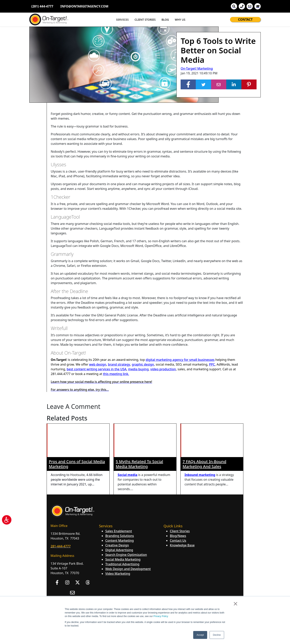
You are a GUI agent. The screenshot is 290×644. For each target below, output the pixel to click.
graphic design (143, 364)
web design (98, 364)
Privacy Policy (161, 616)
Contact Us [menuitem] (178, 507)
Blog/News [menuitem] (178, 502)
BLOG (165, 20)
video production (163, 369)
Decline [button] (217, 635)
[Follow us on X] (78, 549)
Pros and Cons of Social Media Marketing (77, 431)
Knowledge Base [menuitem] (182, 512)
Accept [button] (200, 635)
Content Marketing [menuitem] (120, 507)
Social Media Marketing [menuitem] (123, 526)
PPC (212, 364)
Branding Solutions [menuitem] (120, 502)
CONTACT (245, 19)
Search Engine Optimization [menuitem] (126, 521)
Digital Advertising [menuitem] (119, 516)
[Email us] (72, 559)
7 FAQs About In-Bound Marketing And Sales (204, 431)
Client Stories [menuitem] (180, 498)
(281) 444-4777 (42, 6)
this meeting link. (116, 374)
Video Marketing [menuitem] (118, 540)
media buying (138, 369)
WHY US (180, 20)
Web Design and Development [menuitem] (128, 535)
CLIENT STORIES (145, 20)
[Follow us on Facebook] (57, 549)
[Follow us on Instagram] (67, 549)
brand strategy (119, 364)
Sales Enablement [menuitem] (119, 498)
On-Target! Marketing (197, 68)
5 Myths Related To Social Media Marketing (139, 431)
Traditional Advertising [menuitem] (122, 531)
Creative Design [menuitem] (117, 512)
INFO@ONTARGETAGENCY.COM (84, 6)
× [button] (235, 604)
